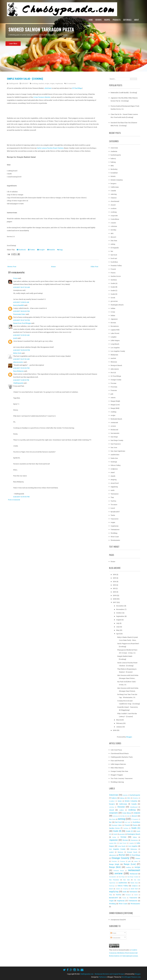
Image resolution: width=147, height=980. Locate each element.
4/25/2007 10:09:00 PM (21, 497)
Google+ (41, 250)
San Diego (114, 437)
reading (113, 412)
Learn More (13, 50)
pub (112, 394)
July (118, 623)
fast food (114, 255)
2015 (115, 578)
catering (114, 194)
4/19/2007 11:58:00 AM (21, 302)
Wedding (114, 533)
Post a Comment (14, 500)
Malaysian (114, 355)
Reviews (98, 20)
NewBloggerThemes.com (131, 977)
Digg (60, 250)
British (113, 176)
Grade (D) (114, 294)
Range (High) (115, 401)
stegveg (114, 480)
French (113, 269)
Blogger (129, 737)
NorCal (113, 373)
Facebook (21, 250)
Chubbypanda (18, 383)
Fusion (113, 273)
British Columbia (117, 180)
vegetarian (59, 83)
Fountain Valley (116, 265)
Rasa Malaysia (18, 371)
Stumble (51, 250)
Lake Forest (115, 333)
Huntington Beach (117, 305)
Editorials (127, 20)
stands (113, 476)
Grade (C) (114, 290)
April (118, 634)
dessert (113, 237)
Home (91, 20)
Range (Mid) (115, 408)
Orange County (116, 380)
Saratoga (114, 462)
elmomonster (18, 362)
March (119, 720)
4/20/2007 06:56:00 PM (22, 350)
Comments (115, 938)
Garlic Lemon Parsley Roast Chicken (50, 148)
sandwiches (115, 455)
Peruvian (114, 387)
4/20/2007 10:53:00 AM (21, 335)
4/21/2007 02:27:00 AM (21, 359)
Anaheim (114, 151)
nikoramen (115, 369)
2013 (115, 585)
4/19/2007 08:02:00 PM (21, 311)
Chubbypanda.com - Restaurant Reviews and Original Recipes (102, 974)
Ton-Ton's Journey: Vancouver (122, 778)
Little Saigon (115, 340)
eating (113, 244)
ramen (113, 397)
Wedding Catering (117, 782)
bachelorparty (116, 155)
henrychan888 (18, 305)
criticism (114, 226)
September (120, 616)
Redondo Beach (116, 419)
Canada (113, 191)
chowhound (115, 201)
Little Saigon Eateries (118, 764)
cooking (35, 83)
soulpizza (114, 469)
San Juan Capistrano (118, 451)
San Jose (114, 447)
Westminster (115, 540)
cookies (114, 208)
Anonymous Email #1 (118, 920)
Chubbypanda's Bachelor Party (122, 757)
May (118, 630)
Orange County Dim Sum (119, 771)
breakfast (114, 173)
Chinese (114, 198)
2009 (115, 595)
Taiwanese (115, 494)
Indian (113, 308)
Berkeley (114, 169)
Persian (113, 383)
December (120, 606)
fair (112, 251)
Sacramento (115, 433)
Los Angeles (115, 348)
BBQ (112, 166)
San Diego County (117, 440)
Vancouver (115, 519)
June (118, 627)
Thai (112, 497)
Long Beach (115, 344)
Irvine (113, 312)
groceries (114, 301)
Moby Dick (17, 353)
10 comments (71, 83)
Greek (113, 298)
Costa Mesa (115, 219)
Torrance (114, 504)
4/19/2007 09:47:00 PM (21, 320)
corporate (114, 216)
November (120, 609)
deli (112, 233)
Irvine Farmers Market (42, 97)
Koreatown (115, 326)
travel (113, 508)
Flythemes (103, 977)
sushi (112, 490)
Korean (113, 323)
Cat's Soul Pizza (116, 750)
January (119, 727)
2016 (115, 574)
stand (113, 472)
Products (117, 20)
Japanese (114, 319)
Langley (114, 337)
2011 (114, 588)
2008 (115, 599)
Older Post (94, 267)
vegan (52, 83)
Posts (113, 933)
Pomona (114, 390)
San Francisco (116, 444)
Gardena (114, 280)
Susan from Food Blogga (22, 323)
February (120, 723)
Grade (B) (114, 287)
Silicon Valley (116, 465)
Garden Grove (116, 276)
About (137, 20)
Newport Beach (116, 365)
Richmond (114, 430)
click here (48, 88)
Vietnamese (115, 529)
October (119, 613)
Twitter (32, 250)
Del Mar (113, 230)
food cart (114, 258)
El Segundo (115, 248)
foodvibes (114, 262)
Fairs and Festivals (117, 761)
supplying (114, 487)
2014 (115, 581)
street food (115, 483)
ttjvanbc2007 (115, 512)
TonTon (113, 501)
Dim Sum (114, 241)
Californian (115, 187)
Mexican (114, 362)
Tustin (113, 515)
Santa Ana (114, 458)
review (113, 426)
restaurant (114, 422)
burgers (113, 183)
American (114, 148)
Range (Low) (115, 405)
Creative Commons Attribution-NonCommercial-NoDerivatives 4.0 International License (124, 953)
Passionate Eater (19, 314)
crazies (113, 223)
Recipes (107, 20)
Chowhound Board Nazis (120, 753)
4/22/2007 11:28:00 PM (21, 380)
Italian (113, 315)
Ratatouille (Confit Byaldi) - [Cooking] (124, 93)
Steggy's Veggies (117, 775)
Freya (15, 278)
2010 (115, 592)
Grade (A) (114, 283)
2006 (115, 730)
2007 (115, 602)
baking (113, 162)
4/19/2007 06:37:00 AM (21, 287)
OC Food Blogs (116, 376)
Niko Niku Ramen (117, 768)
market (41, 83)
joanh (15, 338)
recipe (47, 83)
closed (113, 205)
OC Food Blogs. (77, 88)
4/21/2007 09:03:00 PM (21, 368)
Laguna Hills (115, 330)
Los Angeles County (118, 351)
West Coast (115, 537)
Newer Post (12, 267)
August (119, 620)
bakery (113, 158)
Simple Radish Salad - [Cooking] (25, 79)
